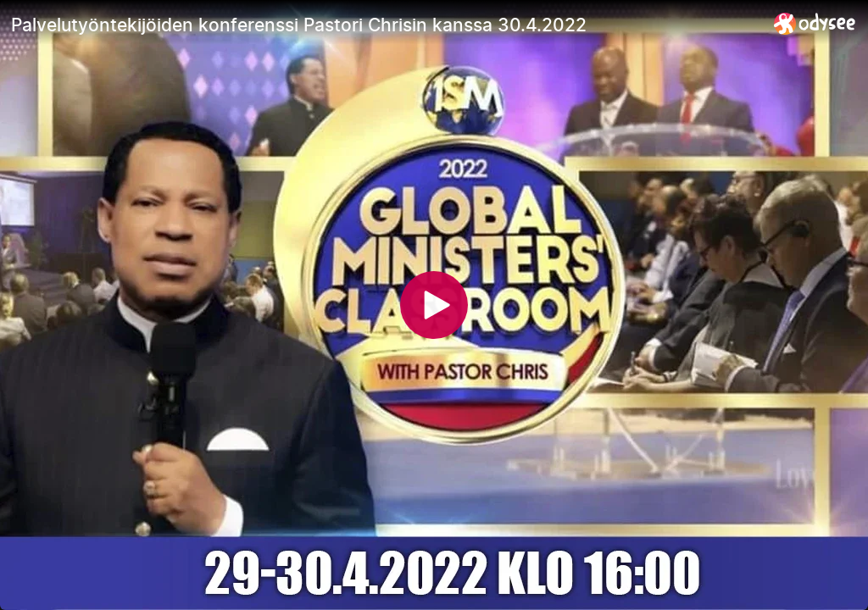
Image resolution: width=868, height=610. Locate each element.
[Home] (815, 23)
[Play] (434, 305)
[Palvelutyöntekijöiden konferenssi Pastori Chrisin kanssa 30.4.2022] (386, 25)
